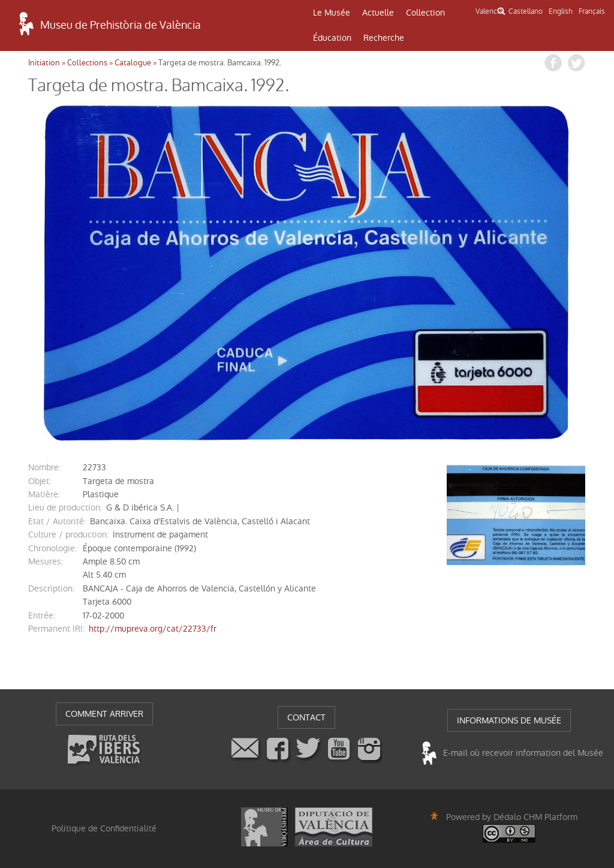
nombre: (44, 467)
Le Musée (332, 13)
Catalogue (133, 63)
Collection (425, 13)
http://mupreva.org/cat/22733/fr (153, 629)
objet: (40, 481)
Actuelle (378, 13)
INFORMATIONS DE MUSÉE (509, 720)
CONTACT (306, 717)
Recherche (384, 38)
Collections (87, 63)
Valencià (489, 11)
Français (592, 11)
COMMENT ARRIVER (104, 714)
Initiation (44, 63)
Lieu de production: (65, 507)
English (561, 11)
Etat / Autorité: (57, 521)
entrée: (42, 615)
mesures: (46, 561)
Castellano (526, 11)
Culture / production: (68, 534)
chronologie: (52, 548)
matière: (44, 494)
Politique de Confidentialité (104, 828)
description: (51, 588)
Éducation (332, 38)
